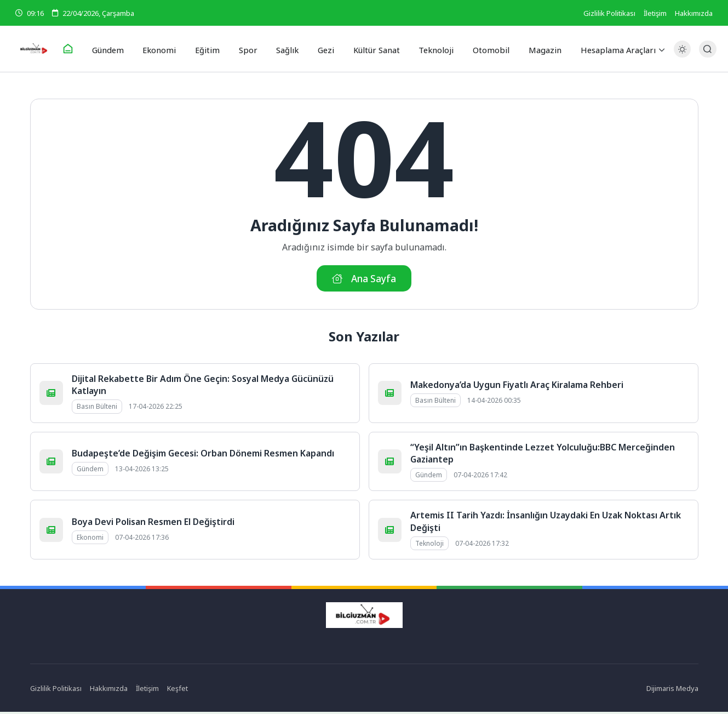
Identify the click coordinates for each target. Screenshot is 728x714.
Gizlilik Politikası (609, 13)
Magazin (536, 49)
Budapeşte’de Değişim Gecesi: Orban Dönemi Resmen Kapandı (203, 455)
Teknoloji (432, 49)
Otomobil (485, 49)
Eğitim (212, 49)
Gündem (116, 49)
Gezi (324, 49)
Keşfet (178, 690)
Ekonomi (166, 49)
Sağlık (287, 49)
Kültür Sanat (373, 49)
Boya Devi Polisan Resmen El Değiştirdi (153, 523)
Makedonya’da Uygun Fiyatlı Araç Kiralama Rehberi (517, 386)
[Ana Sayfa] (77, 49)
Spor (250, 49)
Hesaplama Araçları (608, 49)
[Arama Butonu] (704, 49)
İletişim (655, 13)
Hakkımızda (694, 13)
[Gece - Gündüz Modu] (678, 55)
